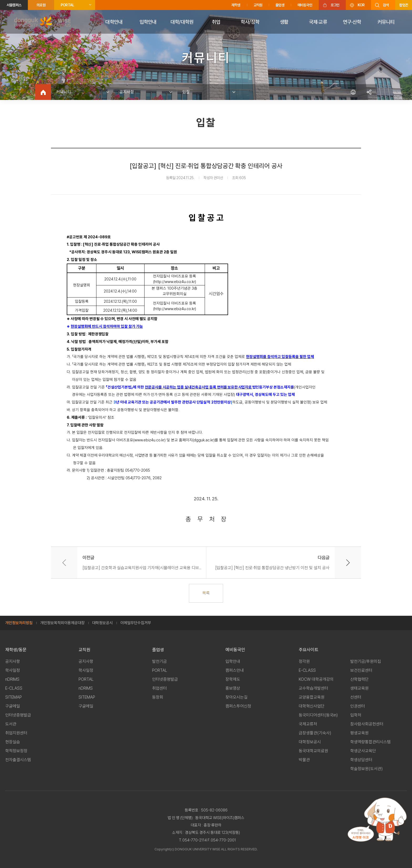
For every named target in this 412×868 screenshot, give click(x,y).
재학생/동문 (16, 650)
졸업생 (280, 5)
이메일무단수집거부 (136, 623)
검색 (386, 5)
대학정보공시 (102, 623)
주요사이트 (309, 650)
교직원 (258, 5)
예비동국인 (305, 5)
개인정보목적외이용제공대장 (62, 623)
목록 (206, 593)
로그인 (335, 5)
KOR (361, 5)
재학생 (236, 5)
